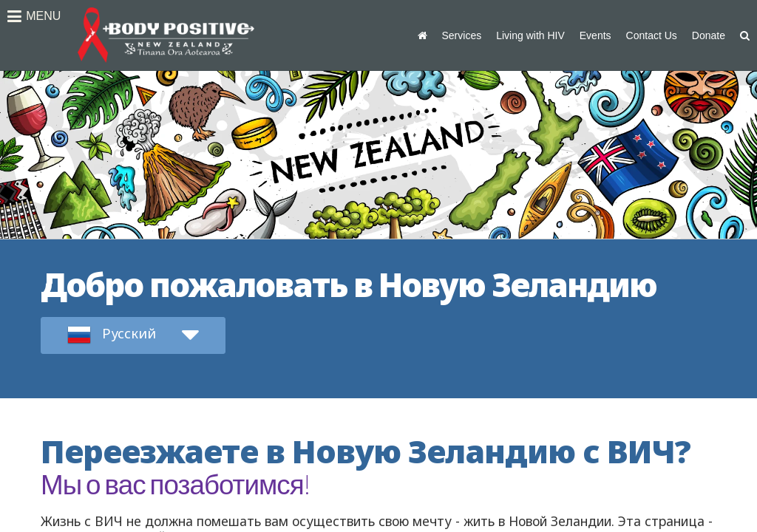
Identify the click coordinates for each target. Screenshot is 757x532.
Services (462, 35)
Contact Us (652, 35)
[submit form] (133, 335)
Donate (709, 35)
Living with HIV (530, 35)
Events (595, 35)
